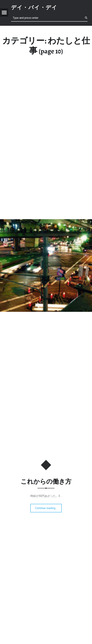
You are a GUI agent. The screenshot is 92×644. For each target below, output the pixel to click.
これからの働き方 (46, 482)
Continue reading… (47, 507)
